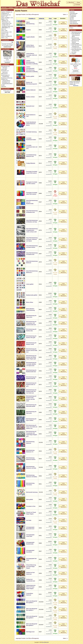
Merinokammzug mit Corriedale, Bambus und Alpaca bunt (31, 364)
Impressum (4, 86)
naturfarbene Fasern (6, 26)
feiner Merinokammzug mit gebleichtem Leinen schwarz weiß (32, 230)
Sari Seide (29, 520)
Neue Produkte (6, 49)
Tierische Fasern (5, 23)
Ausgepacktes (4, 13)
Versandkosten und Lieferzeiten (6, 67)
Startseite (4, 8)
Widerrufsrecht (5, 74)
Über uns (72, 19)
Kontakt (3, 85)
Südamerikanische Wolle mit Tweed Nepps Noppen (31, 587)
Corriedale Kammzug (31, 132)
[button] (71, 2)
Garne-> (3, 30)
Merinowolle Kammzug (32, 492)
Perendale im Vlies (31, 506)
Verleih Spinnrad (73, 22)
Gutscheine (72, 12)
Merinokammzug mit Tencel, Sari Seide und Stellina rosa (32, 427)
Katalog (11, 8)
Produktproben (73, 16)
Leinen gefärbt (30, 284)
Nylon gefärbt (30, 499)
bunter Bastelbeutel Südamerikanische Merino (31, 124)
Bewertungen (74, 75)
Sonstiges (72, 18)
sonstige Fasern (5, 25)
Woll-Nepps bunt (30, 632)
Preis (50, 18)
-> (3, 19)
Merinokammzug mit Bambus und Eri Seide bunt (32, 350)
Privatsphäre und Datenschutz (5, 71)
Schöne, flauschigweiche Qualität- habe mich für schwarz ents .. (75, 83)
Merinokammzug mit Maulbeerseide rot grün (31, 385)
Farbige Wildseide (31, 163)
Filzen (3, 29)
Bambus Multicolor (31, 90)
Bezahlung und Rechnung (7, 78)
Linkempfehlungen (74, 13)
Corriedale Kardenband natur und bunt (32, 147)
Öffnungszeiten (73, 15)
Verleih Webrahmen (74, 23)
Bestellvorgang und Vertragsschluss (6, 76)
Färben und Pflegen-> (6, 18)
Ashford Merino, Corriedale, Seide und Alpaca (32, 55)
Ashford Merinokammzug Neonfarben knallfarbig (32, 62)
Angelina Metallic (30, 37)
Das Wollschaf (45, 642)
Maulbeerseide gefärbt (32, 295)
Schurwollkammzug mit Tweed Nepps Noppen (31, 567)
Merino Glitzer (30, 302)
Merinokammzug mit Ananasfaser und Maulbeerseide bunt (31, 323)
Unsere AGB (4, 69)
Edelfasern (4, 21)
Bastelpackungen (5, 15)
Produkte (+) (32, 18)
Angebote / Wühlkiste (6, 12)
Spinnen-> (4, 35)
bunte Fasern (24, 8)
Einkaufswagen (74, 26)
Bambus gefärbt (30, 76)
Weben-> (3, 38)
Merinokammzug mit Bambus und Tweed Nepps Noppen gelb (31, 357)
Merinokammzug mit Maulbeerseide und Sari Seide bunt (31, 391)
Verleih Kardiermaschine (75, 21)
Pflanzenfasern (5, 22)
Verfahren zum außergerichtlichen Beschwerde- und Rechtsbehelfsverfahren (7, 81)
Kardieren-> (4, 33)
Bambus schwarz (30, 97)
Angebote (73, 56)
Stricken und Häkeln (6, 36)
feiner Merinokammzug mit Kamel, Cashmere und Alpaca (32, 239)
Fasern (17, 8)
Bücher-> (3, 16)
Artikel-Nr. (42, 18)
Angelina (28, 30)
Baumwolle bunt (30, 106)
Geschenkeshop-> (5, 32)
